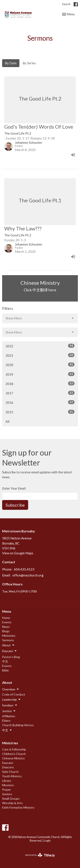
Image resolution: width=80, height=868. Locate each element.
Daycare (8, 763)
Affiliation (9, 716)
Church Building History (18, 725)
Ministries (9, 636)
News (6, 627)
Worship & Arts (12, 803)
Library (7, 781)
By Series (29, 63)
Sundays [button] (10, 705)
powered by (40, 855)
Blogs (6, 631)
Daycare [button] (10, 651)
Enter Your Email (14, 488)
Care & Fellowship (14, 749)
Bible (5, 670)
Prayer (7, 790)
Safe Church (10, 772)
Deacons (8, 767)
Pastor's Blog (11, 657)
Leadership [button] (12, 700)
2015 (40, 412)
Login (47, 841)
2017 (40, 393)
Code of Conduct (14, 694)
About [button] (9, 645)
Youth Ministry (12, 776)
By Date (11, 63)
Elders (6, 721)
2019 (40, 374)
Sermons (8, 640)
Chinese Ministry (13, 758)
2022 (40, 346)
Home (6, 618)
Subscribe (15, 505)
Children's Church (14, 754)
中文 (5, 661)
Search (66, 4)
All (7, 421)
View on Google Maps (18, 553)
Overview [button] (11, 689)
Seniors (7, 794)
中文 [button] (7, 730)
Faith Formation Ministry (18, 807)
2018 (40, 384)
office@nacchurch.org (28, 575)
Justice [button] (9, 711)
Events (7, 622)
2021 (40, 355)
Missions (8, 785)
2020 (40, 365)
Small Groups (11, 798)
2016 (40, 402)
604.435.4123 (24, 569)
